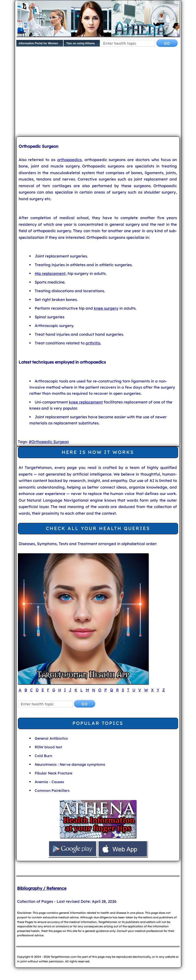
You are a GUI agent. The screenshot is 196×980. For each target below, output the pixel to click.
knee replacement (86, 402)
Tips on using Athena (80, 43)
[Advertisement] (106, 93)
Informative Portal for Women (39, 43)
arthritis (93, 343)
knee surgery (106, 308)
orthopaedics (69, 160)
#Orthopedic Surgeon (49, 442)
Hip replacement (50, 273)
